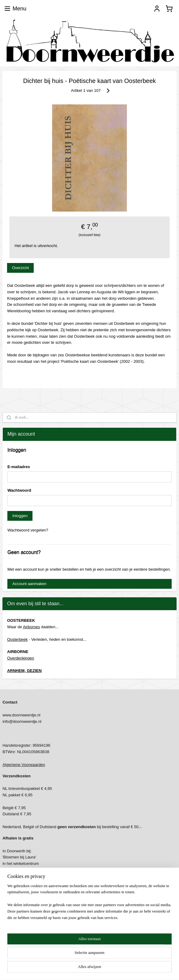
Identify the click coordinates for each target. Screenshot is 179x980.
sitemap (71, 969)
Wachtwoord (19, 490)
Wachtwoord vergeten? (28, 530)
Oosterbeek (17, 639)
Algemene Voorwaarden (24, 765)
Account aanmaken (29, 584)
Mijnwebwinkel (149, 969)
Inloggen (20, 516)
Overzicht (20, 267)
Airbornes (32, 627)
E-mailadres (19, 467)
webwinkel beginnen (102, 969)
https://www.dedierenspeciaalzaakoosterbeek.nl (44, 945)
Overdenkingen (21, 658)
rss (82, 969)
